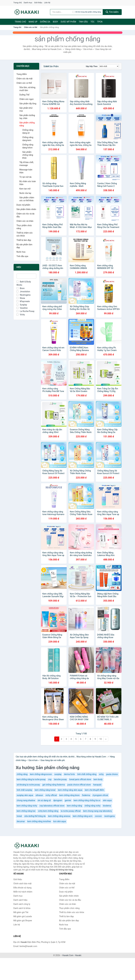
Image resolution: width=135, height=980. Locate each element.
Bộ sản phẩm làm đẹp (24, 246)
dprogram (58, 800)
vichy (101, 774)
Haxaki (78, 955)
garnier (68, 800)
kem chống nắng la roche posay (31, 779)
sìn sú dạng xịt (44, 800)
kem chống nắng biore (69, 795)
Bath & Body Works (24, 283)
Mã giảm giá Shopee (23, 921)
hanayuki (97, 785)
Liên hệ (47, 3)
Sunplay (22, 305)
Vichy (21, 315)
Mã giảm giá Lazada (23, 916)
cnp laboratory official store (52, 806)
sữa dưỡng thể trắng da (35, 816)
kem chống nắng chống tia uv (87, 800)
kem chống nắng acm (83, 816)
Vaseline (22, 308)
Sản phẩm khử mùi (26, 109)
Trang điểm (22, 74)
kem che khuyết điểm (94, 790)
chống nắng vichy (92, 806)
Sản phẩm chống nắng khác (28, 155)
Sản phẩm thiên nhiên (26, 209)
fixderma (86, 795)
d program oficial (100, 795)
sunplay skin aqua (25, 795)
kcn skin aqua (60, 821)
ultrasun (39, 795)
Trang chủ (18, 3)
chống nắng (22, 774)
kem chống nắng (75, 806)
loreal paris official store (80, 779)
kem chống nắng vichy (27, 806)
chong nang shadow (26, 800)
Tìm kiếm (112, 12)
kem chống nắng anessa (59, 816)
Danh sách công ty (22, 904)
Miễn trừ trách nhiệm (23, 892)
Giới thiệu (38, 3)
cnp (50, 779)
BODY (55, 22)
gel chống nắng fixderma (54, 785)
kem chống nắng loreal (45, 790)
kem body (98, 779)
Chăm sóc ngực (27, 99)
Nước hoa (21, 252)
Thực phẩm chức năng (24, 227)
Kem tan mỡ (25, 189)
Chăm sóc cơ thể (31, 27)
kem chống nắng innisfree (39, 821)
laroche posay (60, 779)
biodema (107, 806)
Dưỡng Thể (24, 95)
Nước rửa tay (25, 193)
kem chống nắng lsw (26, 811)
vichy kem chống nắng (48, 811)
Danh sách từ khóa (22, 908)
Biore (21, 288)
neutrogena (109, 816)
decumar (21, 821)
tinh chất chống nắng (87, 774)
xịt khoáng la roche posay (28, 785)
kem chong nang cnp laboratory (98, 811)
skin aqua (107, 800)
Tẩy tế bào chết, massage (27, 164)
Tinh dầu (83, 22)
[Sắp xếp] (109, 66)
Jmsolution (23, 292)
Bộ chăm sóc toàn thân (28, 183)
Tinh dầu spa (22, 256)
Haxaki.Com (68, 955)
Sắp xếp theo (92, 66)
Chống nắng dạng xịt (28, 131)
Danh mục (28, 3)
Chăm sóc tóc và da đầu (26, 215)
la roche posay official (71, 811)
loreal (19, 816)
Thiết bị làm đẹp (24, 240)
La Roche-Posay (26, 311)
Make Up (33, 22)
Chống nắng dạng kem (28, 139)
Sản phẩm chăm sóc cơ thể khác (27, 199)
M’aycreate (23, 301)
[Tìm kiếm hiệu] (61, 12)
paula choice (112, 774)
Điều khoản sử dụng (23, 888)
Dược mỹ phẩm (68, 22)
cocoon (98, 816)
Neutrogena (24, 295)
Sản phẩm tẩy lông (28, 104)
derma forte (69, 774)
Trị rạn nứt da (26, 177)
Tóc (93, 22)
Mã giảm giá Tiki (21, 912)
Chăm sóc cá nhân (25, 221)
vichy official (51, 795)
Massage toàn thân (26, 171)
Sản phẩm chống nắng (27, 124)
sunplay (58, 774)
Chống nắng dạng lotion (28, 146)
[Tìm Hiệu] (26, 276)
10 (101, 739)
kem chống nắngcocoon (41, 774)
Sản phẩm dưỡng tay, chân (27, 117)
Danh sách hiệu (20, 900)
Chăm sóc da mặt (25, 79)
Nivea (21, 298)
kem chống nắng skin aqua (70, 790)
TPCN (100, 22)
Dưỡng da (45, 22)
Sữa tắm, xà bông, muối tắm (28, 89)
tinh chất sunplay (25, 790)
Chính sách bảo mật (23, 884)
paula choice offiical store (79, 785)
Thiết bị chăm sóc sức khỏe (25, 234)
